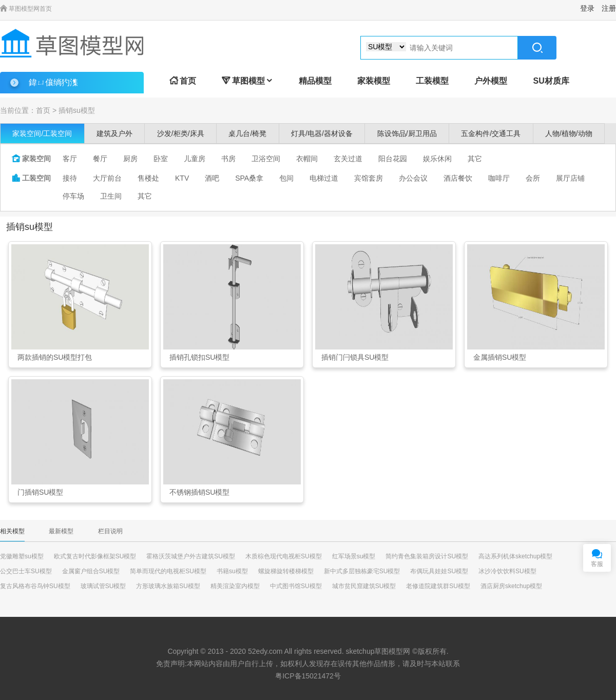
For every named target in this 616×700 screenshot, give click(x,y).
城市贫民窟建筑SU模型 (364, 586)
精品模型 (315, 81)
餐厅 (100, 159)
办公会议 (413, 178)
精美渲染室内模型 (235, 586)
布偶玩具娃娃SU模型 (439, 571)
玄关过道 (348, 159)
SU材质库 (551, 81)
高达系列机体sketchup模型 (515, 556)
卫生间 (111, 196)
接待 (70, 178)
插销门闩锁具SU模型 (355, 357)
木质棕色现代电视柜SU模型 (284, 556)
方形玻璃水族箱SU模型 (168, 586)
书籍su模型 (232, 571)
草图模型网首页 (26, 9)
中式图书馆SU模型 (296, 586)
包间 (286, 178)
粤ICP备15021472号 (308, 676)
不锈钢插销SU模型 (199, 492)
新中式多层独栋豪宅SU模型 (362, 571)
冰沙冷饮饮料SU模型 (507, 571)
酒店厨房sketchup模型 (511, 586)
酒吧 (212, 178)
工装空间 (31, 178)
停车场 (73, 196)
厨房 (130, 159)
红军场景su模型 (354, 556)
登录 (587, 8)
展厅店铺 (570, 178)
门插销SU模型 (40, 492)
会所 (533, 178)
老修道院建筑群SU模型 (438, 586)
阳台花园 (393, 159)
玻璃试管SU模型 (103, 586)
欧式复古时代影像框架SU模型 (95, 556)
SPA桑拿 (249, 178)
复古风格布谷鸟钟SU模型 (35, 586)
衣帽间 (307, 159)
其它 (475, 159)
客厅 (70, 159)
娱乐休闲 (437, 159)
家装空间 (31, 159)
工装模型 (432, 81)
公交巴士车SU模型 (26, 571)
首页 (183, 81)
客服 (597, 564)
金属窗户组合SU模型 (91, 571)
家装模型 (374, 81)
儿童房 (195, 159)
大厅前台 (107, 178)
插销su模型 (77, 110)
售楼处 (148, 178)
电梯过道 (324, 178)
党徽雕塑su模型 (22, 556)
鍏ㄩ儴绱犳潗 (53, 82)
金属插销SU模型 (500, 357)
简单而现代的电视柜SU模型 (168, 571)
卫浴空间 (266, 159)
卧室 (161, 159)
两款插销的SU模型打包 (55, 357)
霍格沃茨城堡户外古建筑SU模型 (191, 556)
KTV (182, 178)
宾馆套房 (369, 178)
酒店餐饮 (458, 178)
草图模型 (247, 81)
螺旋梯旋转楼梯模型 (286, 571)
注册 (609, 8)
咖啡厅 (499, 178)
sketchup (360, 651)
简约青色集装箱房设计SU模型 (427, 556)
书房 (228, 159)
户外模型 (491, 81)
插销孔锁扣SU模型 (199, 357)
